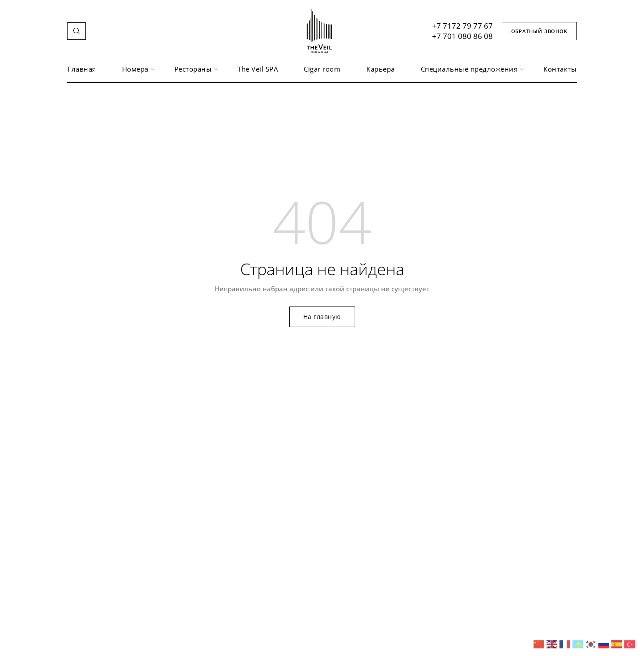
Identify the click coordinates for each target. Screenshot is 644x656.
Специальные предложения (470, 69)
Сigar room (322, 69)
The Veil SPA (258, 69)
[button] (76, 31)
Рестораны (193, 69)
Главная (82, 69)
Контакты (560, 69)
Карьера (381, 69)
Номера (136, 69)
